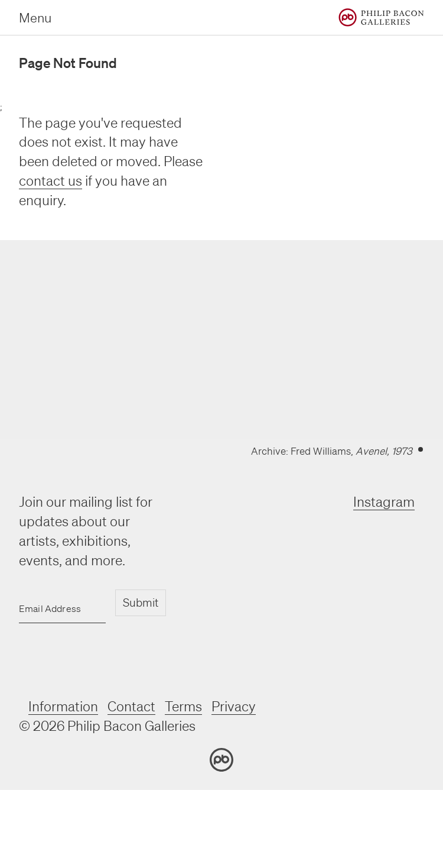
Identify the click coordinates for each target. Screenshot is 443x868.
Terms (183, 706)
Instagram (384, 502)
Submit (141, 603)
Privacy (234, 706)
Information (63, 706)
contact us (51, 181)
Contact (131, 706)
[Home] (381, 17)
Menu (35, 17)
